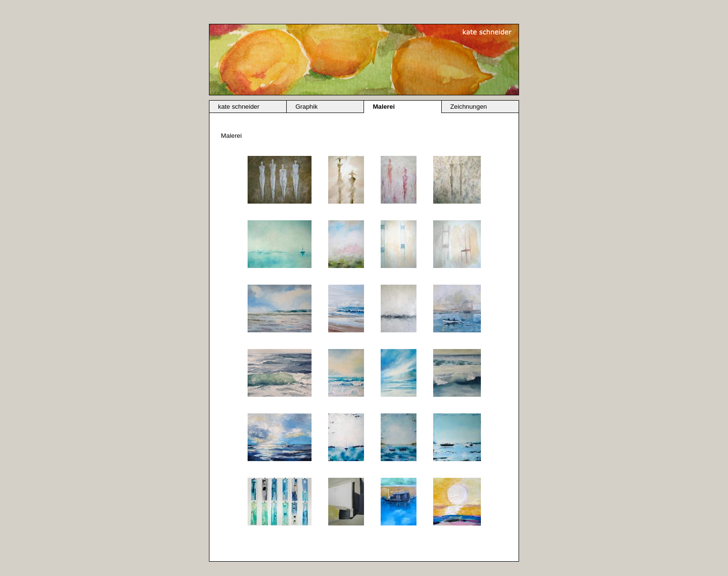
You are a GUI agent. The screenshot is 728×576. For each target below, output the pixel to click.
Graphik (307, 107)
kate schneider (239, 107)
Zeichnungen (469, 107)
